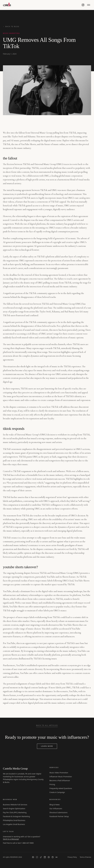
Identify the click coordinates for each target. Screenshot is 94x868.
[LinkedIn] (45, 857)
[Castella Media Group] (7, 5)
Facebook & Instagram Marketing (16, 816)
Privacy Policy (72, 857)
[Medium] (57, 857)
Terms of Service (85, 857)
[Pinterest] (49, 857)
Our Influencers (56, 809)
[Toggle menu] (89, 5)
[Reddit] (53, 857)
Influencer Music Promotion (61, 777)
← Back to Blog (11, 27)
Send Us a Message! (11, 839)
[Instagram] (37, 857)
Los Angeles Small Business (14, 824)
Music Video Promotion (59, 773)
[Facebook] (33, 857)
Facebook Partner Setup (59, 816)
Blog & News (55, 805)
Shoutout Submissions (58, 812)
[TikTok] (41, 857)
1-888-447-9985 (27, 843)
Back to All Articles (47, 725)
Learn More (47, 746)
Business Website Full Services (15, 805)
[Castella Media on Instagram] (83, 5)
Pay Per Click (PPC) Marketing (15, 812)
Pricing (52, 784)
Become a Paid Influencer (60, 780)
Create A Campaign (57, 792)
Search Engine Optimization (14, 809)
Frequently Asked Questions (61, 788)
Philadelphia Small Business (14, 820)
